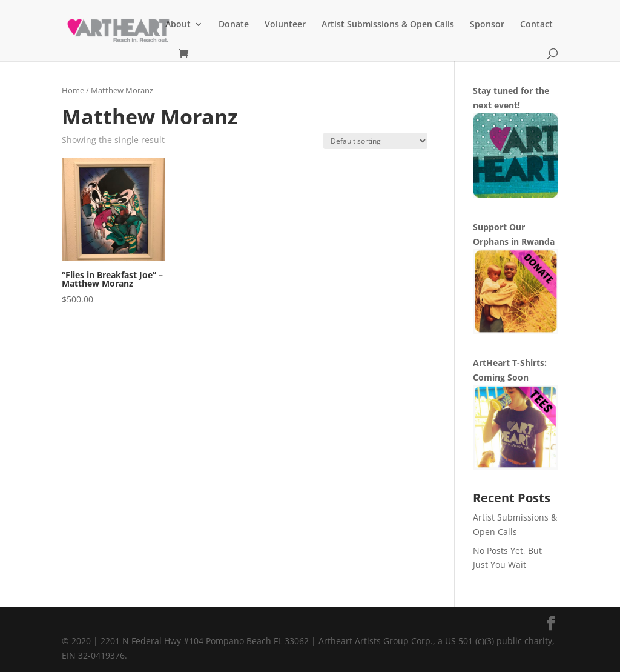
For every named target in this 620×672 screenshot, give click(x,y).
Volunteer (285, 25)
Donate (234, 25)
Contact (536, 25)
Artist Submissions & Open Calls (388, 25)
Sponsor (487, 25)
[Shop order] (375, 141)
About (178, 25)
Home (73, 90)
